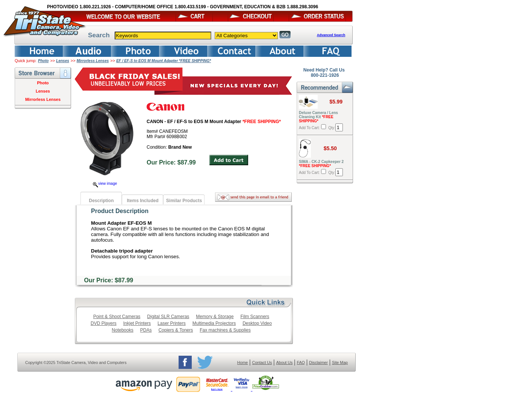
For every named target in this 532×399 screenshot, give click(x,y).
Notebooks (122, 330)
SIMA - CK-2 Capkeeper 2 (321, 164)
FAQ (301, 362)
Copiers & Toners (176, 330)
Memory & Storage (215, 317)
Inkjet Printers (137, 323)
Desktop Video (257, 323)
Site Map (340, 362)
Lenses (62, 61)
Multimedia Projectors (214, 323)
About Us (284, 362)
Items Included (142, 201)
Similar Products (184, 201)
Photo (43, 61)
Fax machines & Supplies (225, 330)
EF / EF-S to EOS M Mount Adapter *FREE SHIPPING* (164, 61)
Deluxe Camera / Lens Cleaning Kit (318, 117)
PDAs (146, 330)
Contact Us (262, 362)
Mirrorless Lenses (93, 61)
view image (105, 184)
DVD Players (104, 323)
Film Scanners (255, 317)
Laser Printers (172, 323)
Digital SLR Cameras (168, 317)
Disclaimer (318, 362)
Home (243, 362)
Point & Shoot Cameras (117, 317)
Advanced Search (331, 35)
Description (101, 201)
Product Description (120, 211)
